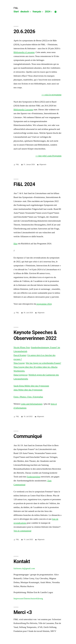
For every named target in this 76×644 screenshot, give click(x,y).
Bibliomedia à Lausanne (24, 52)
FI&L (16, 8)
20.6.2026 (24, 31)
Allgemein (43, 165)
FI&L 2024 (24, 184)
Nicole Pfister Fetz (22, 347)
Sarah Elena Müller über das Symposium (31, 386)
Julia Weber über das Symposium (28, 390)
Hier (15, 244)
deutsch (25, 12)
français (37, 12)
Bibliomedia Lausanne (23, 110)
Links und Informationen (32, 404)
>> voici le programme (52, 95)
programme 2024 (44, 304)
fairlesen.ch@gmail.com (24, 568)
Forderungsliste (33, 477)
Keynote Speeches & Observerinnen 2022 (35, 335)
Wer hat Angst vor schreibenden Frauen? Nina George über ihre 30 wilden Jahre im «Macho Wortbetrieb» (37, 367)
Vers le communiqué (22, 531)
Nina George (19, 363)
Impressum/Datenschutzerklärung (28, 599)
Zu (49, 481)
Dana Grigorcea (20, 375)
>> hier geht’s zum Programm (48, 156)
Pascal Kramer (20, 355)
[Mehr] (56, 12)
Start (16, 12)
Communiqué (28, 436)
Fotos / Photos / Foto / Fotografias (28, 397)
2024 (48, 12)
